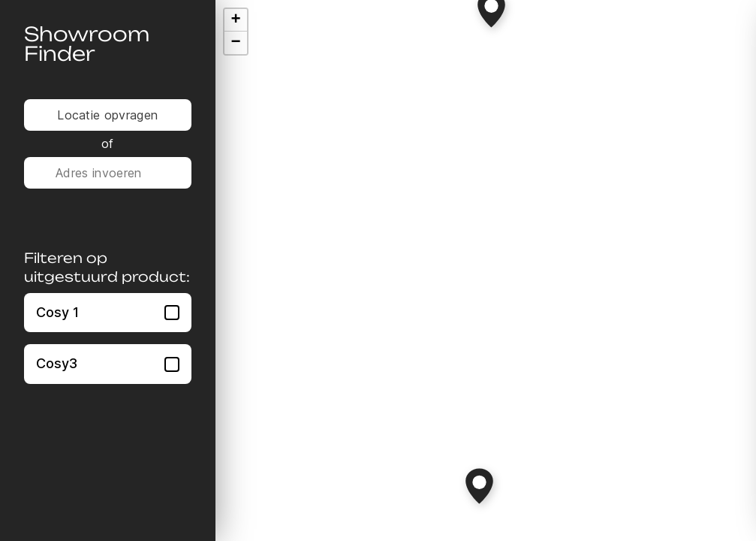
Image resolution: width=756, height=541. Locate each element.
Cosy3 (108, 363)
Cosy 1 (108, 312)
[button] (479, 486)
